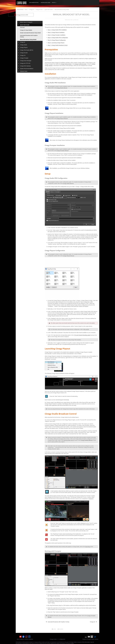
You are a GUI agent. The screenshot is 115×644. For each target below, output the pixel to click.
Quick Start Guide (49, 10)
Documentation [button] (34, 3)
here (50, 56)
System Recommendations (27, 69)
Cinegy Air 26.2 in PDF (30, 15)
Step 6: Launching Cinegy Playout (56, 43)
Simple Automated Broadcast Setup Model (30, 33)
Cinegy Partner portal (66, 64)
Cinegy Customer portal (80, 64)
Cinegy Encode (24, 53)
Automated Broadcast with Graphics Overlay (29, 36)
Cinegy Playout (24, 47)
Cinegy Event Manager (26, 61)
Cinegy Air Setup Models (26, 30)
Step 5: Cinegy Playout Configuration (57, 40)
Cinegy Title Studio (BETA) (27, 50)
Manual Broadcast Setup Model (62, 10)
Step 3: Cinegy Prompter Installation (57, 35)
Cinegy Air (32, 10)
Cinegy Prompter (24, 58)
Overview (22, 27)
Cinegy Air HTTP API (25, 63)
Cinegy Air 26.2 (39, 10)
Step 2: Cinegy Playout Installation (56, 32)
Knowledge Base (45, 3)
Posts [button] (54, 3)
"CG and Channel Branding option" (82, 335)
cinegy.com (62, 639)
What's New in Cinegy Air (26, 22)
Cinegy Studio (24, 45)
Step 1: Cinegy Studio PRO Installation (57, 30)
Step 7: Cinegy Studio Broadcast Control (58, 45)
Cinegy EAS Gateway (25, 66)
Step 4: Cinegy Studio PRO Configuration (58, 38)
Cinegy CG (23, 55)
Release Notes (24, 71)
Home (26, 10)
